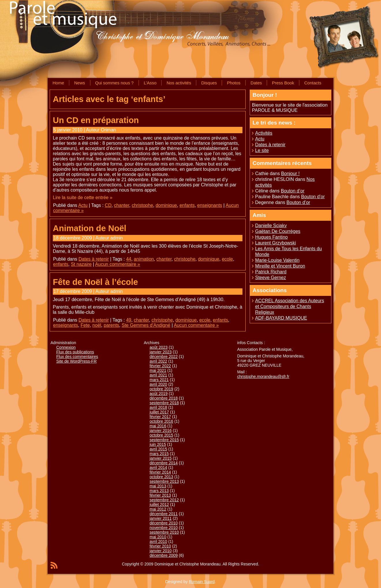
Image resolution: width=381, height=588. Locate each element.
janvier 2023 (160, 352)
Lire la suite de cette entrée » (83, 197)
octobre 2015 (161, 435)
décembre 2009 (164, 555)
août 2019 (158, 394)
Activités (264, 133)
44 (129, 259)
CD (108, 205)
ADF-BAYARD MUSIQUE (281, 318)
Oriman (108, 130)
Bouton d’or (293, 191)
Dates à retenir (94, 259)
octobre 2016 (161, 421)
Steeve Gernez (271, 278)
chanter (122, 205)
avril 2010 (158, 541)
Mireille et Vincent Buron (280, 266)
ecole (227, 259)
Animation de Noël (90, 228)
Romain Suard (202, 582)
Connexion (66, 347)
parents (111, 325)
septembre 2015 (164, 440)
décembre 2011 (164, 514)
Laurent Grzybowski (276, 243)
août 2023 (158, 347)
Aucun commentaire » (118, 264)
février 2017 (160, 417)
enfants (187, 205)
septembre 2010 (164, 532)
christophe (142, 205)
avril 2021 (158, 375)
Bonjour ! (290, 174)
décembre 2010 (164, 523)
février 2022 (160, 366)
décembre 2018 (164, 398)
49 (129, 320)
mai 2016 (158, 426)
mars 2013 (159, 491)
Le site (262, 150)
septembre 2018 (164, 403)
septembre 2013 (164, 481)
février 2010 (160, 546)
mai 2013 (158, 486)
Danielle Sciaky (271, 226)
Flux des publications (75, 352)
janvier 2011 (160, 518)
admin (117, 238)
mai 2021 (158, 370)
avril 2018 (158, 407)
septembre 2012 (164, 500)
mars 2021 (159, 380)
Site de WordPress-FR (76, 361)
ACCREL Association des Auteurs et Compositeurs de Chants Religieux (290, 306)
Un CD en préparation (96, 120)
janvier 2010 (160, 551)
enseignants (210, 205)
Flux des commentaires (77, 357)
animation (144, 259)
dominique (166, 205)
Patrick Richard (271, 272)
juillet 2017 (159, 412)
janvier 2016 (160, 431)
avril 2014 (158, 468)
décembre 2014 (164, 463)
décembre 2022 (164, 357)
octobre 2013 (161, 477)
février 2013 (160, 495)
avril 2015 (158, 449)
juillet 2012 (159, 504)
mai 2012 (158, 509)
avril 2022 (158, 361)
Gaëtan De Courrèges (278, 231)
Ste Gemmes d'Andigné (146, 325)
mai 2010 (158, 537)
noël (97, 325)
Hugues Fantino (271, 237)
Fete (85, 325)
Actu (83, 205)
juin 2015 (158, 444)
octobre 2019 (161, 389)
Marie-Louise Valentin (277, 260)
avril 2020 (158, 384)
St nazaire (81, 264)
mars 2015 (159, 454)
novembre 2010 (164, 528)
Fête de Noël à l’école (95, 282)
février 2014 (160, 472)
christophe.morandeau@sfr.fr (263, 376)
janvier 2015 (160, 458)
